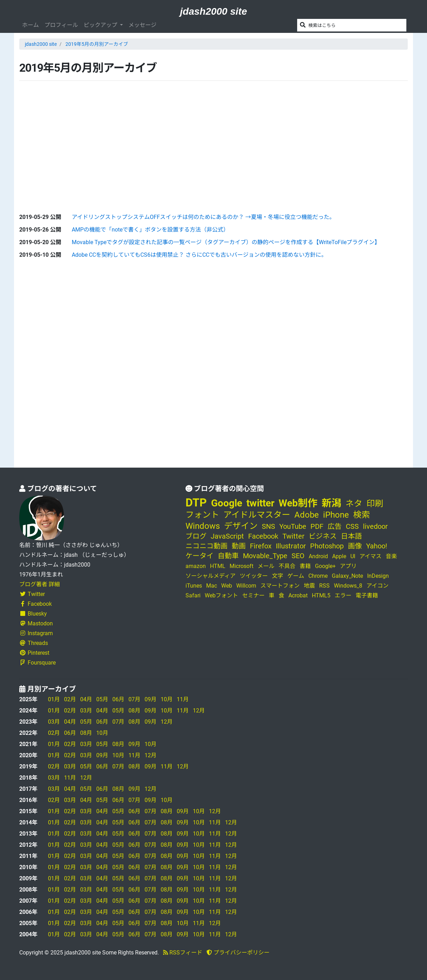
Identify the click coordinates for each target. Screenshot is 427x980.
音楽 (391, 556)
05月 (102, 699)
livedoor (375, 526)
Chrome (318, 576)
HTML (218, 566)
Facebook (36, 604)
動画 (239, 546)
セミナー (253, 595)
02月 (70, 699)
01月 (54, 699)
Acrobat (298, 595)
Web (227, 586)
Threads (34, 643)
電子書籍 (367, 595)
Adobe (307, 515)
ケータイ (199, 556)
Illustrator (291, 546)
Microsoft (241, 566)
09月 (150, 699)
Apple (339, 556)
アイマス (370, 556)
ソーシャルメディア (211, 576)
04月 (86, 699)
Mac (212, 586)
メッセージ (142, 25)
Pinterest (34, 653)
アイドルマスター (257, 515)
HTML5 (321, 595)
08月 (134, 711)
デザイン (241, 526)
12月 (199, 711)
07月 (134, 699)
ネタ (354, 504)
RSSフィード (183, 953)
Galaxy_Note (347, 576)
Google (227, 503)
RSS (324, 586)
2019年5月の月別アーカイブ (97, 44)
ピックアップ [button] (101, 25)
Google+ (325, 566)
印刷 (375, 504)
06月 (118, 699)
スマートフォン (280, 586)
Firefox (261, 546)
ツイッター (254, 576)
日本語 (351, 536)
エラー (343, 595)
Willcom (246, 586)
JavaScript (227, 536)
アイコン (377, 586)
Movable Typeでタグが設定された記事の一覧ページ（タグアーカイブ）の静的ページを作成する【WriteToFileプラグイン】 (226, 242)
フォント (202, 515)
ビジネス (323, 536)
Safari (193, 595)
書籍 (305, 566)
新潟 (331, 503)
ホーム (30, 25)
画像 (355, 546)
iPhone (336, 515)
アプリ (348, 566)
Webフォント (221, 595)
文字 (278, 576)
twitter (260, 503)
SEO (298, 556)
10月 (167, 699)
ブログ (196, 536)
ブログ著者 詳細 (40, 584)
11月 (183, 699)
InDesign (378, 576)
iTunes (194, 586)
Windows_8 (348, 586)
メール (266, 566)
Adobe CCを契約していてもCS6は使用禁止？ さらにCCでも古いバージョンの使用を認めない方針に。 (199, 255)
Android (318, 556)
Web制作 (298, 503)
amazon (196, 566)
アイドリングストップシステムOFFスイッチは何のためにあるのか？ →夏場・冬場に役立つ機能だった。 (203, 217)
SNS (268, 526)
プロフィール (61, 25)
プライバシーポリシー (238, 953)
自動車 (228, 556)
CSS (352, 526)
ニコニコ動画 (206, 546)
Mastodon (36, 623)
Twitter (32, 594)
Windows (203, 526)
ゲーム (296, 576)
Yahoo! (377, 546)
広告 (335, 526)
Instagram (36, 633)
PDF (317, 526)
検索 (362, 515)
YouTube (293, 526)
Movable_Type (265, 556)
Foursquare (37, 663)
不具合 (287, 566)
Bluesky (33, 614)
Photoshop (327, 546)
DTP (196, 503)
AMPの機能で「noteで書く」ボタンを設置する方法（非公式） (150, 230)
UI (353, 556)
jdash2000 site (213, 11)
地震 (309, 586)
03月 (86, 711)
